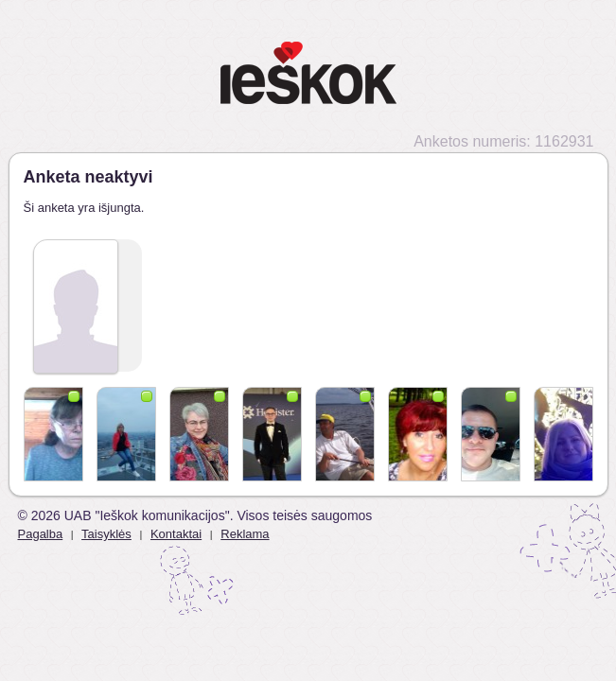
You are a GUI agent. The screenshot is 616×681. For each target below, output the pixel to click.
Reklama (245, 534)
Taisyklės (106, 534)
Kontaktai (176, 534)
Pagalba (41, 534)
